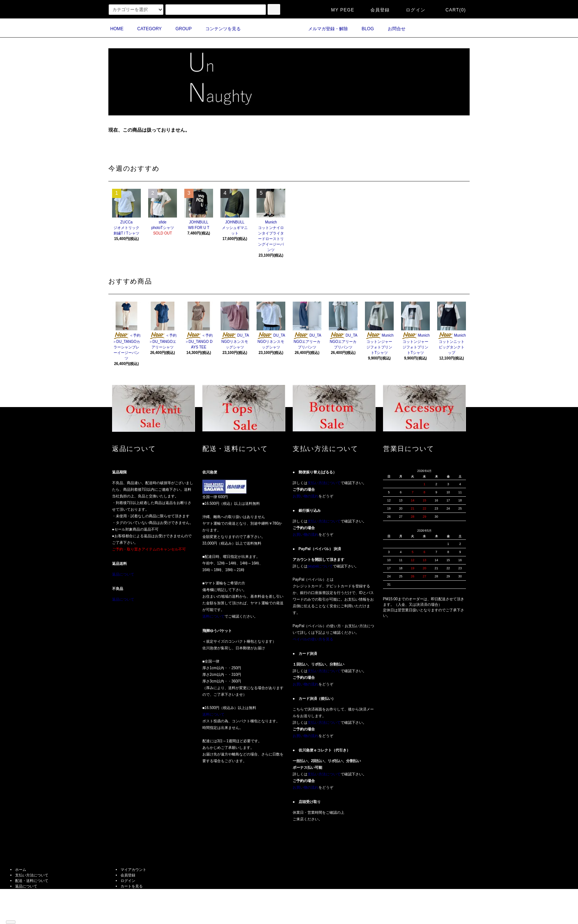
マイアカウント (133, 870)
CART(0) (451, 10)
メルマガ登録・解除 (324, 29)
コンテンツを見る (219, 29)
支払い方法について (324, 483)
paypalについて (320, 566)
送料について (213, 616)
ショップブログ (28, 908)
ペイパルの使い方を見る (313, 639)
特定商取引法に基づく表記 (37, 892)
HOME (117, 29)
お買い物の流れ (306, 496)
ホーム (21, 870)
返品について (123, 574)
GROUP (179, 29)
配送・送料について (32, 881)
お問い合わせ (132, 892)
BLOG (363, 29)
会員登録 (376, 10)
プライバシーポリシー (34, 897)
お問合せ (392, 29)
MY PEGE (338, 10)
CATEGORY (145, 29)
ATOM (31, 914)
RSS (19, 914)
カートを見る (132, 886)
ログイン (411, 10)
